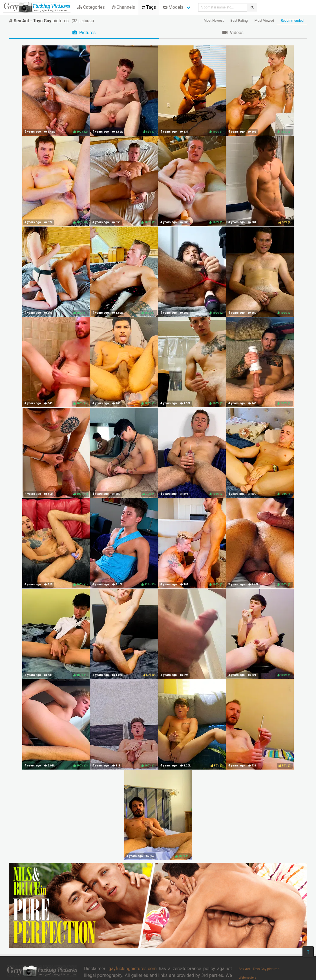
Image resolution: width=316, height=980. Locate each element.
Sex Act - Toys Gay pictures (259, 969)
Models (173, 7)
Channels (123, 7)
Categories (91, 7)
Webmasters (248, 978)
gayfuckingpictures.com (133, 969)
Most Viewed (264, 21)
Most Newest (214, 21)
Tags (149, 7)
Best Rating (239, 21)
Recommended (292, 21)
